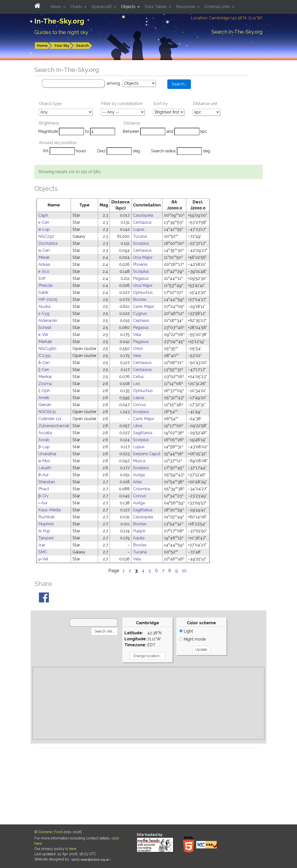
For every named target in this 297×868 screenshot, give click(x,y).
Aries (137, 482)
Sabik (43, 292)
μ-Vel (43, 559)
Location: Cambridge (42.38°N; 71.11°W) (227, 18)
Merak (44, 257)
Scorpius (141, 243)
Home (42, 46)
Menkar (45, 377)
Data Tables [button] (156, 7)
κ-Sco (44, 271)
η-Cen (44, 250)
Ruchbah (47, 517)
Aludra (44, 306)
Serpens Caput (147, 454)
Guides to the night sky (61, 32)
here (73, 849)
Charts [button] (77, 7)
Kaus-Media (50, 510)
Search (82, 46)
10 (184, 571)
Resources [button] (186, 7)
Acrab (44, 440)
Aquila (139, 538)
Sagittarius (143, 433)
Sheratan (47, 482)
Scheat (45, 328)
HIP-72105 (48, 299)
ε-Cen (44, 222)
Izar (42, 545)
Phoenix (140, 264)
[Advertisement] (148, 703)
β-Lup (44, 447)
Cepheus (141, 321)
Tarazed (46, 538)
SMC (43, 552)
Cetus (138, 377)
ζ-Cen (44, 370)
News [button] (56, 7)
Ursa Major (143, 257)
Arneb (44, 398)
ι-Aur (43, 503)
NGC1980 (47, 349)
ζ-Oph (44, 391)
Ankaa (44, 264)
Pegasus (141, 278)
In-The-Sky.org (59, 21)
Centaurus (142, 222)
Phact (44, 489)
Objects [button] (129, 7)
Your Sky (62, 46)
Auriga (139, 475)
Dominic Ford (51, 832)
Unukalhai (47, 454)
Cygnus (140, 314)
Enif (42, 278)
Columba (141, 489)
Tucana (140, 236)
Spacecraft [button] (102, 7)
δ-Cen (44, 363)
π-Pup (44, 531)
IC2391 (45, 356)
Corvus (139, 405)
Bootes (140, 299)
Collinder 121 (50, 419)
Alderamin (48, 321)
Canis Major (144, 306)
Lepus (139, 398)
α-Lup (44, 229)
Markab (45, 342)
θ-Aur (44, 475)
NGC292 (46, 236)
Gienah (45, 405)
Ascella (45, 433)
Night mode (193, 639)
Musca (139, 461)
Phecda (45, 285)
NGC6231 (47, 412)
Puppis (139, 531)
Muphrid (46, 524)
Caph (43, 215)
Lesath (45, 468)
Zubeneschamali (54, 426)
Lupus (139, 229)
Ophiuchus (143, 292)
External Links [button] (218, 7)
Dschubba (48, 243)
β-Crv (44, 496)
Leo (137, 384)
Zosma (45, 384)
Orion (138, 349)
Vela (137, 335)
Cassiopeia (143, 215)
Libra (138, 426)
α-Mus (44, 461)
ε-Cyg (44, 314)
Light (186, 631)
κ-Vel (43, 335)
